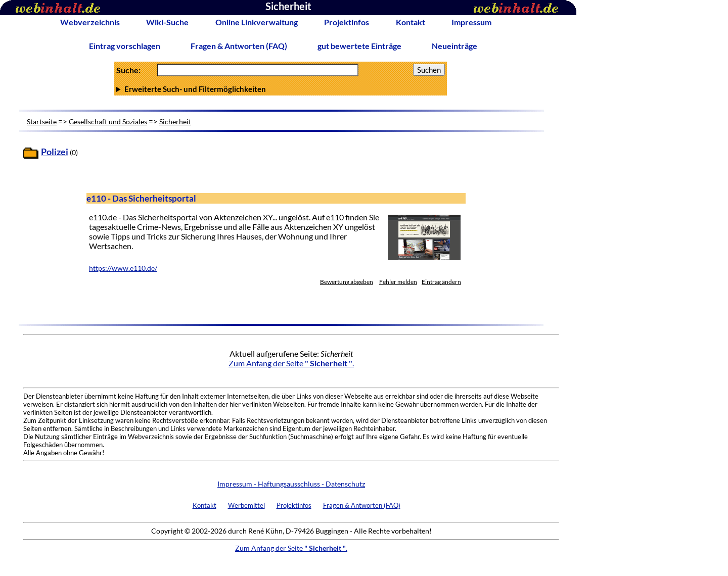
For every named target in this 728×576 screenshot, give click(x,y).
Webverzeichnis (90, 22)
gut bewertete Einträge (359, 46)
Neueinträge (454, 46)
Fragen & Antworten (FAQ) (239, 46)
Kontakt (411, 22)
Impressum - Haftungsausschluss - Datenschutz (291, 484)
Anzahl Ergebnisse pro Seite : (281, 89)
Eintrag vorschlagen (125, 46)
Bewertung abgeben (347, 282)
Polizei (55, 152)
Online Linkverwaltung (257, 22)
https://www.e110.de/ (123, 268)
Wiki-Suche (167, 22)
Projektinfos (347, 22)
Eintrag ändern (441, 282)
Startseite (42, 122)
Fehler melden (398, 282)
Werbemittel (246, 505)
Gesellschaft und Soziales (108, 122)
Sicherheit (175, 122)
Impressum (471, 22)
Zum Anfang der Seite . (291, 363)
